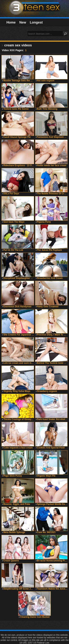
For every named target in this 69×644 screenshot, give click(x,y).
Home (11, 22)
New (23, 22)
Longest (36, 22)
